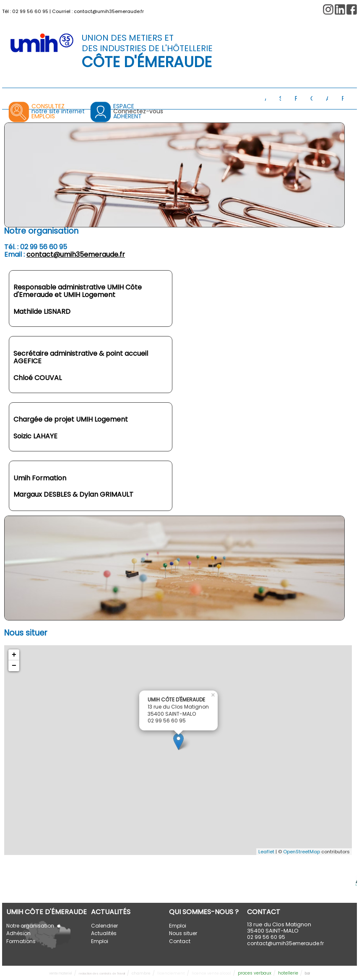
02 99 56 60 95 (30, 11)
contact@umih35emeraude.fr (109, 11)
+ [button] (14, 655)
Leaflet (266, 852)
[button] (352, 9)
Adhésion (18, 933)
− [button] (14, 666)
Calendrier (104, 926)
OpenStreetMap (302, 852)
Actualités (104, 933)
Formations (21, 941)
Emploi (100, 941)
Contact (180, 941)
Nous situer (183, 933)
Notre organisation (30, 926)
